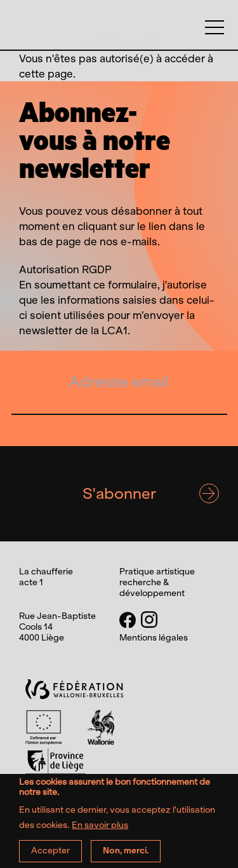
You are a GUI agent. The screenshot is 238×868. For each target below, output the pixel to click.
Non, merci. (126, 856)
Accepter (50, 856)
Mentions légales (154, 638)
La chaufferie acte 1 (119, 42)
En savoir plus (100, 831)
